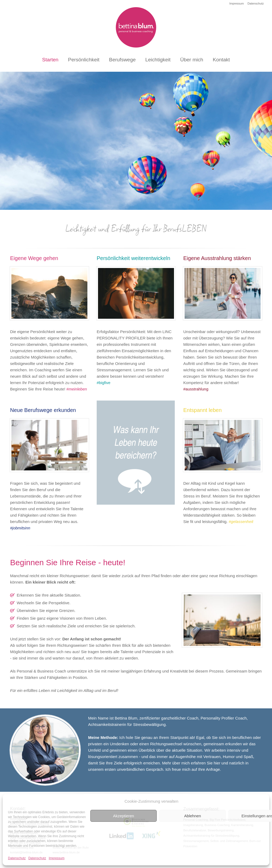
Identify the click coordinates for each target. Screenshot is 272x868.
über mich (181, 763)
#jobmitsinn (20, 528)
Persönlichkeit (84, 60)
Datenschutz (17, 858)
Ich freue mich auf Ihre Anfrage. (193, 769)
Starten (50, 60)
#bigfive (104, 383)
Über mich (192, 60)
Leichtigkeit (158, 60)
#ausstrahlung (196, 389)
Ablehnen (192, 816)
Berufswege (122, 60)
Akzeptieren (123, 816)
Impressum (56, 858)
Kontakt (221, 60)
